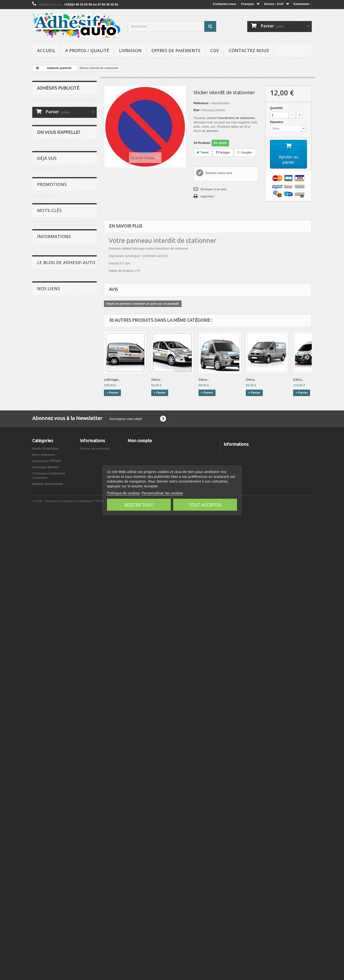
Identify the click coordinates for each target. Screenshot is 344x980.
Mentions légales (57, 541)
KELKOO (46, 695)
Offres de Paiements (176, 50)
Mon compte (140, 861)
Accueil (46, 50)
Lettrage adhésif (49, 148)
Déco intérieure (48, 162)
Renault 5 (58, 477)
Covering (43, 125)
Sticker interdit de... (75, 354)
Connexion (301, 4)
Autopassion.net (51, 808)
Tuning (42, 118)
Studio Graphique (50, 155)
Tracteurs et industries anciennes (62, 185)
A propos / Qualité (87, 50)
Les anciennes (48, 111)
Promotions (52, 389)
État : (197, 110)
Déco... (157, 379)
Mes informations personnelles (151, 887)
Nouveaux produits (94, 875)
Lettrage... (112, 379)
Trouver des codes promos (59, 680)
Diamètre (277, 122)
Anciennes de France (55, 702)
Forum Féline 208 (52, 688)
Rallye (41, 103)
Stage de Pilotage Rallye (57, 666)
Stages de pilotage (59, 627)
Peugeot (72, 470)
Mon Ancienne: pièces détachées (63, 738)
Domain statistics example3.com (62, 752)
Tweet (203, 152)
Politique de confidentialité (64, 562)
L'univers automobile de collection (63, 745)
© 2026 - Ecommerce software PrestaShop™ (64, 967)
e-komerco (47, 673)
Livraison (130, 50)
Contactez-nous (225, 4)
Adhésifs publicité (50, 140)
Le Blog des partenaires (62, 616)
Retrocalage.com (52, 709)
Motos (41, 133)
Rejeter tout (139, 505)
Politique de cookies (124, 493)
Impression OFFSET (52, 170)
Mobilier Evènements (52, 192)
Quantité (276, 108)
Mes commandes (140, 869)
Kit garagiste (69, 402)
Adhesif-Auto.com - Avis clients (61, 801)
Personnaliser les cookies (162, 493)
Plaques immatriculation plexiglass (64, 731)
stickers (54, 470)
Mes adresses (138, 881)
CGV (215, 50)
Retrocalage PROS (53, 716)
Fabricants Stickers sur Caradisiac (64, 759)
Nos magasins (91, 881)
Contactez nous (249, 50)
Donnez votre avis (218, 173)
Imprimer (207, 196)
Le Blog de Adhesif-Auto (66, 581)
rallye (39, 470)
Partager (223, 152)
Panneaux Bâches (50, 177)
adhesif (40, 477)
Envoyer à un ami (214, 189)
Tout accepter (205, 505)
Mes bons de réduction (145, 894)
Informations (54, 496)
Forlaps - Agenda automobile (60, 723)
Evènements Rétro (59, 596)
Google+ (245, 152)
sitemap (86, 894)
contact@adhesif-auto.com (261, 895)
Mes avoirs (136, 875)
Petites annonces (58, 606)
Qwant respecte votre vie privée (62, 659)
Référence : (202, 103)
